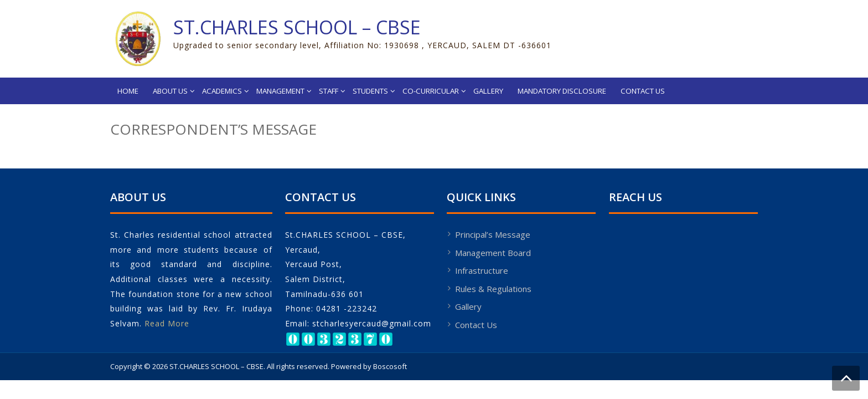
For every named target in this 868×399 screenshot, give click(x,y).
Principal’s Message (493, 234)
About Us (170, 91)
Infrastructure (482, 270)
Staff (329, 91)
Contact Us (643, 91)
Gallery (488, 91)
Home (128, 91)
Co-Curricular (431, 91)
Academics (222, 91)
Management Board (493, 253)
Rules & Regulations (493, 289)
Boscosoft (390, 366)
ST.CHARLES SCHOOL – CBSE (297, 27)
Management (280, 91)
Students (370, 91)
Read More (167, 323)
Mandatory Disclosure (562, 91)
